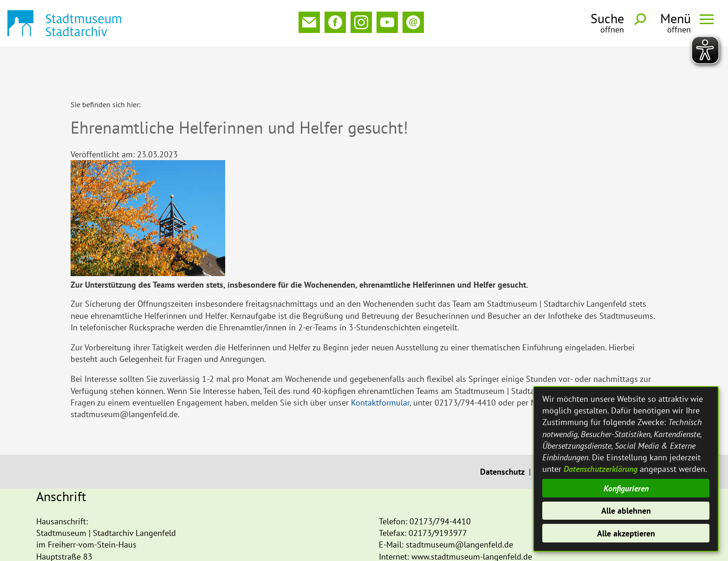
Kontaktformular (380, 361)
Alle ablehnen (626, 511)
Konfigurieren (626, 488)
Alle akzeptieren (626, 533)
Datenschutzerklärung (601, 469)
